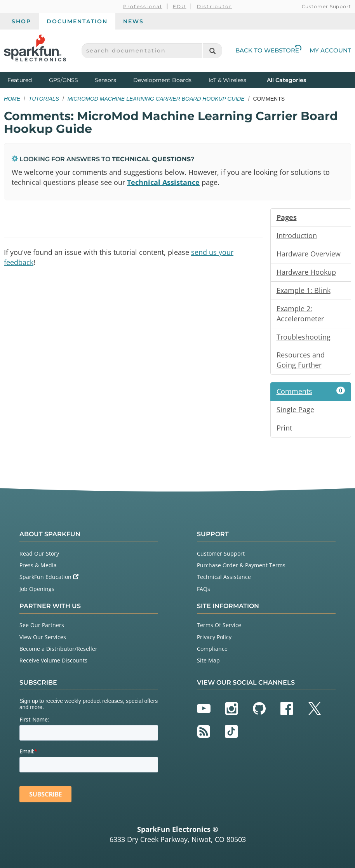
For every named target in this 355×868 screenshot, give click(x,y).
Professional (143, 6)
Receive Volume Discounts (53, 660)
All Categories (286, 79)
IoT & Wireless (227, 80)
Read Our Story (39, 553)
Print (284, 428)
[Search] (212, 51)
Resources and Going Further (301, 360)
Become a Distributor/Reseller (58, 649)
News (133, 21)
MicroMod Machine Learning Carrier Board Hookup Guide (156, 99)
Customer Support (326, 6)
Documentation (77, 21)
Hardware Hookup (306, 272)
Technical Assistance (163, 182)
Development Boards (162, 80)
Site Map (208, 660)
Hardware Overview (309, 254)
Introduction (297, 235)
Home (12, 99)
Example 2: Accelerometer (300, 314)
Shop (21, 21)
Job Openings (37, 589)
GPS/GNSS (64, 80)
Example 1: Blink (304, 290)
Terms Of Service (219, 625)
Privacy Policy (214, 637)
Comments (311, 391)
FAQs (204, 589)
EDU (180, 6)
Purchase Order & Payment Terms (241, 565)
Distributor (215, 6)
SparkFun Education (49, 577)
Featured (26, 79)
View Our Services (43, 637)
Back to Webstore (268, 50)
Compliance (212, 649)
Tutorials (44, 99)
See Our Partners (42, 625)
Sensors (105, 80)
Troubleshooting (304, 337)
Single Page (295, 410)
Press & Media (38, 565)
